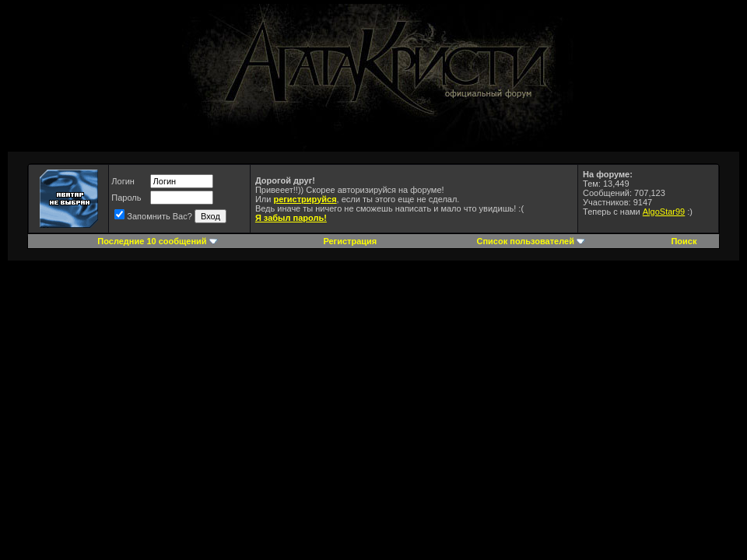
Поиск (684, 241)
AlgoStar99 (664, 212)
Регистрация (350, 241)
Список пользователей (526, 241)
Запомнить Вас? (153, 216)
